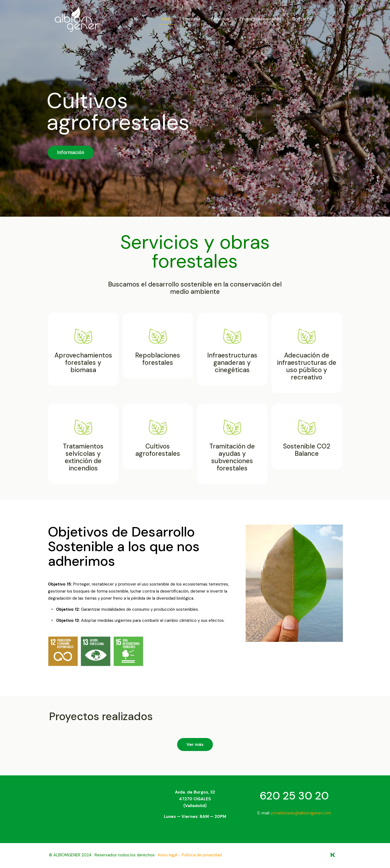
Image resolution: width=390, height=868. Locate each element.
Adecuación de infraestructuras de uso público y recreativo (307, 366)
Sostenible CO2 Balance (307, 450)
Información (71, 152)
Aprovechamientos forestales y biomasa (83, 363)
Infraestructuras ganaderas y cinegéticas (232, 363)
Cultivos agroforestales (158, 450)
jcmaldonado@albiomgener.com (301, 813)
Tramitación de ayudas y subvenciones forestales (232, 457)
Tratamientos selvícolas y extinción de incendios (83, 457)
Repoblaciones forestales (158, 359)
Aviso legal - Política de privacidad (190, 855)
